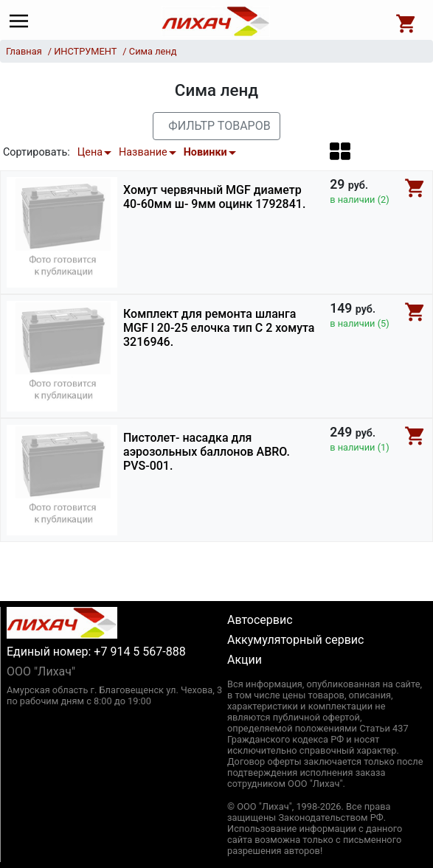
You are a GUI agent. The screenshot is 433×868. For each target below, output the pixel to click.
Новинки (205, 152)
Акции (245, 660)
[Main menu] (22, 21)
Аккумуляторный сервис (295, 640)
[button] (340, 152)
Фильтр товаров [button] (219, 126)
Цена (90, 152)
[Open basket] (406, 21)
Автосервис (260, 620)
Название (143, 152)
